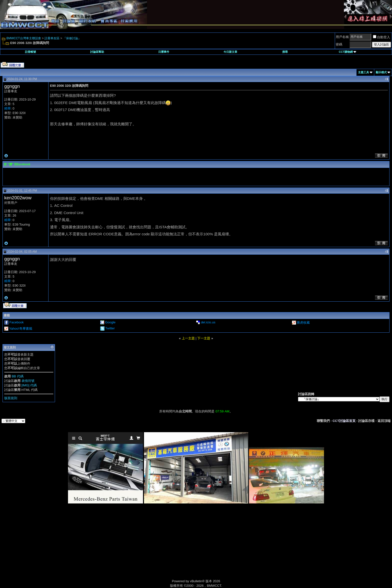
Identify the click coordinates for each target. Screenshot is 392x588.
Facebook (17, 322)
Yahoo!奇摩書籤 (20, 329)
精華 (7, 108)
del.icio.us (208, 322)
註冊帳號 (30, 52)
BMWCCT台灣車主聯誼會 (24, 38)
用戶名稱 (342, 37)
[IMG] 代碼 (29, 385)
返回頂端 (384, 421)
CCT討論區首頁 (344, 421)
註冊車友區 (52, 38)
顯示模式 (381, 72)
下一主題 (204, 338)
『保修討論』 (72, 38)
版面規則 (11, 398)
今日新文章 (230, 52)
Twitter (110, 328)
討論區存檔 (366, 421)
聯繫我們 (323, 421)
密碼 (339, 44)
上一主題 (188, 338)
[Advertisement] (153, 547)
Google (110, 322)
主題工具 (363, 72)
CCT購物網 (347, 52)
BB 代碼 (18, 376)
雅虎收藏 (303, 323)
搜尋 (285, 52)
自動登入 (381, 37)
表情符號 (28, 381)
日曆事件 (164, 52)
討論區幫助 (97, 52)
